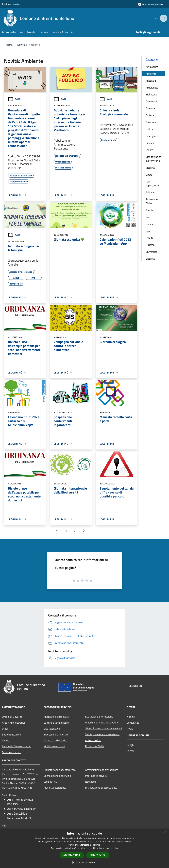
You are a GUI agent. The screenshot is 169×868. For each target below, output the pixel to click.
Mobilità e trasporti (54, 746)
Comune (150, 108)
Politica (150, 192)
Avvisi (14, 99)
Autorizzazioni (93, 740)
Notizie (131, 717)
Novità (21, 45)
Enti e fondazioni (11, 734)
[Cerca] (163, 18)
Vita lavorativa (52, 729)
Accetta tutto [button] (72, 855)
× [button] (165, 832)
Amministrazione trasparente (102, 770)
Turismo (150, 245)
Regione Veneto (11, 4)
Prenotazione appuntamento (60, 770)
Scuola (149, 210)
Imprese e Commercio (56, 734)
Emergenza (152, 136)
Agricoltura (152, 67)
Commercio (152, 101)
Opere (149, 175)
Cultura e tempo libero (56, 723)
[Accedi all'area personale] (150, 4)
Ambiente (151, 74)
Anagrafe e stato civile (56, 717)
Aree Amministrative (14, 723)
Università (151, 252)
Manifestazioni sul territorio (154, 159)
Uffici (5, 729)
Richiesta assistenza (55, 788)
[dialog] (84, 848)
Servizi (149, 217)
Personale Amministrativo (17, 746)
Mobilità (150, 168)
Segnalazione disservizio (57, 776)
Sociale (150, 224)
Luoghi (131, 745)
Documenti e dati (12, 752)
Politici (6, 740)
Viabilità (150, 259)
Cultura (150, 115)
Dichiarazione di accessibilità (101, 788)
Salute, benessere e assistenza (102, 734)
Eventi (130, 751)
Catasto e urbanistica (55, 740)
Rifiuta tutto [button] (98, 855)
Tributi (149, 238)
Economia (151, 122)
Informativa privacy (96, 776)
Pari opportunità (152, 183)
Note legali (91, 782)
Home (9, 45)
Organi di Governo (12, 717)
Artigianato (152, 88)
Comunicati (133, 723)
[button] (84, 862)
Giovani (150, 143)
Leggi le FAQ (51, 782)
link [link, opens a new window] (116, 848)
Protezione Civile (152, 201)
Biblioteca (151, 94)
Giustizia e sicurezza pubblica (101, 722)
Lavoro (149, 150)
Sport (149, 231)
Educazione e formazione (99, 717)
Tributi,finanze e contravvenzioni (104, 728)
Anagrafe (151, 81)
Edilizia (150, 129)
